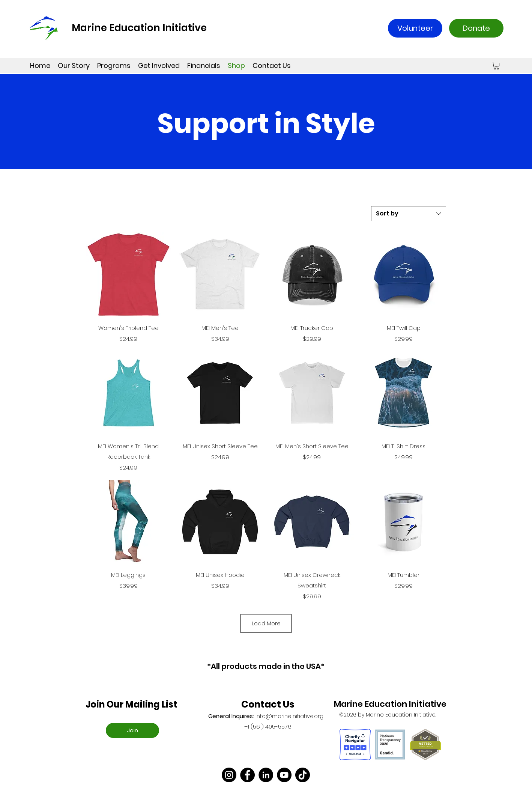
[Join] (132, 730)
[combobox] (409, 214)
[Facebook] (247, 775)
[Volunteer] (415, 28)
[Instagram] (229, 775)
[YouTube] (284, 775)
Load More (266, 623)
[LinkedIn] (266, 775)
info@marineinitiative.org (289, 716)
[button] (496, 66)
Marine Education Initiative (139, 28)
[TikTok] (303, 775)
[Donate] (476, 28)
